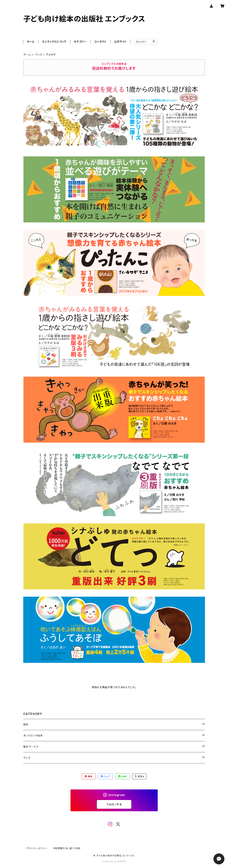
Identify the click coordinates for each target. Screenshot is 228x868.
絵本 (26, 724)
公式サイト (120, 42)
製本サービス (31, 747)
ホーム (31, 42)
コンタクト (100, 42)
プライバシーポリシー (37, 848)
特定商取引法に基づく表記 (67, 848)
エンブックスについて (54, 42)
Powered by (114, 861)
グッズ (39, 54)
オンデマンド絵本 (33, 736)
